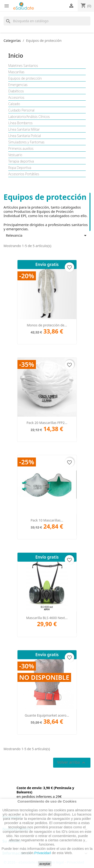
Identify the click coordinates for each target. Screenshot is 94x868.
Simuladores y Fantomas (26, 142)
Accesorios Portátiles (24, 174)
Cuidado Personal (21, 110)
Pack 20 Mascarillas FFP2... (47, 423)
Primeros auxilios (21, 149)
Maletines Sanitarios (23, 66)
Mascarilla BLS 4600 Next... (47, 618)
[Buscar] (47, 21)
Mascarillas (16, 72)
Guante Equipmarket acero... (47, 715)
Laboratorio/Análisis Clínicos (29, 117)
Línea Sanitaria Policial (25, 136)
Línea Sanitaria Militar (24, 129)
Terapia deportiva (21, 161)
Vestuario (15, 155)
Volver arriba (72, 763)
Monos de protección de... (47, 325)
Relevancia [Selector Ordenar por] (47, 235)
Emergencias (18, 85)
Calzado (14, 104)
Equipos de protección (25, 78)
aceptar (45, 864)
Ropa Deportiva (20, 168)
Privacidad (43, 853)
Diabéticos (16, 91)
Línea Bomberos (20, 123)
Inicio (16, 55)
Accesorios (16, 98)
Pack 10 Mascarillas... (47, 520)
